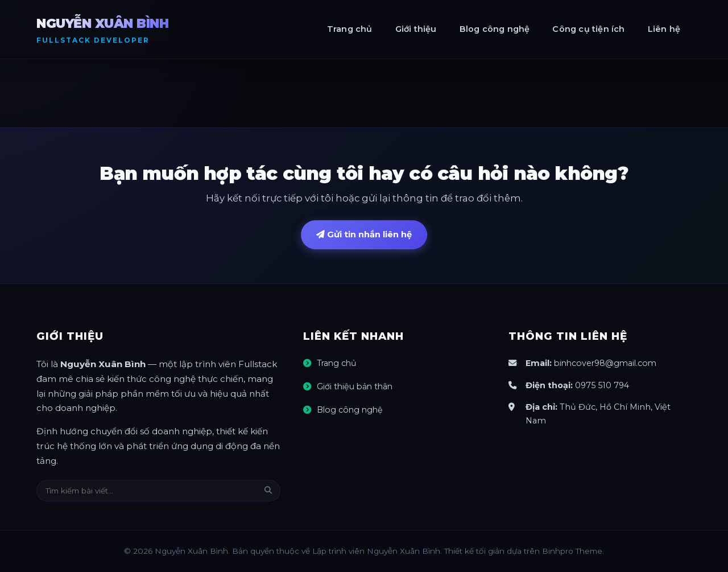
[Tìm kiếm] (268, 491)
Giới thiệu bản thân (356, 387)
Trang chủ (350, 29)
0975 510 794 (603, 385)
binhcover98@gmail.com (607, 364)
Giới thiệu (416, 29)
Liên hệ (664, 29)
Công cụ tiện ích (588, 29)
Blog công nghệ (495, 29)
